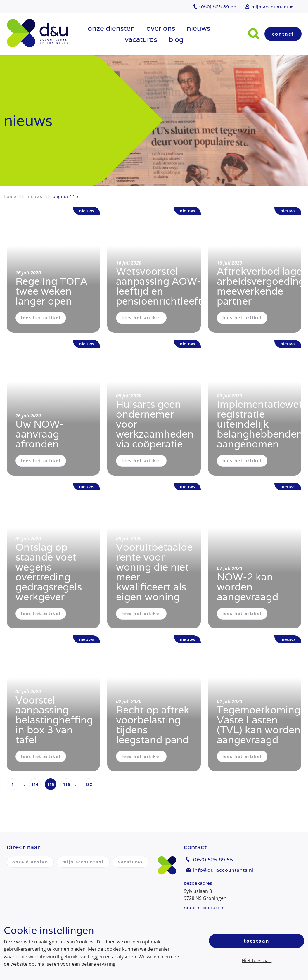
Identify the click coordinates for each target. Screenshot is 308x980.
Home (10, 196)
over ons (161, 28)
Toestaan (257, 941)
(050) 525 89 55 (213, 860)
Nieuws (199, 28)
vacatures (141, 39)
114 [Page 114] (35, 784)
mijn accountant (270, 7)
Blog (176, 39)
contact (211, 908)
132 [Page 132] (89, 784)
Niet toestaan (257, 960)
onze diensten (111, 28)
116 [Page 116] (66, 784)
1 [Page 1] (13, 784)
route (190, 908)
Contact (283, 34)
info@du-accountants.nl (223, 870)
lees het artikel (41, 318)
